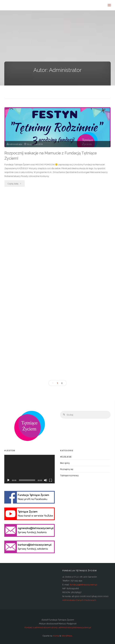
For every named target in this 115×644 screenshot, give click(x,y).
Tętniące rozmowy (69, 475)
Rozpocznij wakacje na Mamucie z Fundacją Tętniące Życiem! (51, 156)
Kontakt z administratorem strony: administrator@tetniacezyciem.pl (58, 627)
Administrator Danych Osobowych (79, 600)
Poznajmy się (67, 469)
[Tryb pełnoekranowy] (51, 480)
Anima (56, 636)
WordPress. (67, 636)
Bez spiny (65, 463)
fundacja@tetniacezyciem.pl (84, 585)
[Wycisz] (45, 480)
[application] (30, 469)
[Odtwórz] (8, 480)
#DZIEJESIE (66, 457)
